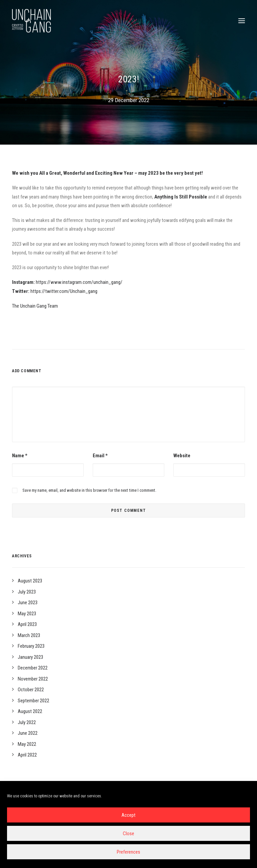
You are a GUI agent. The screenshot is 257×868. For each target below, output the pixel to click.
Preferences (128, 852)
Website (182, 456)
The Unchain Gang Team (35, 306)
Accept (128, 815)
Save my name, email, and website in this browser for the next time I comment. (89, 490)
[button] (242, 21)
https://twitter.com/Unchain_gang (64, 291)
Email (100, 456)
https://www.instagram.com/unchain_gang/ (79, 282)
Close (128, 834)
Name (20, 456)
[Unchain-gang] (31, 21)
